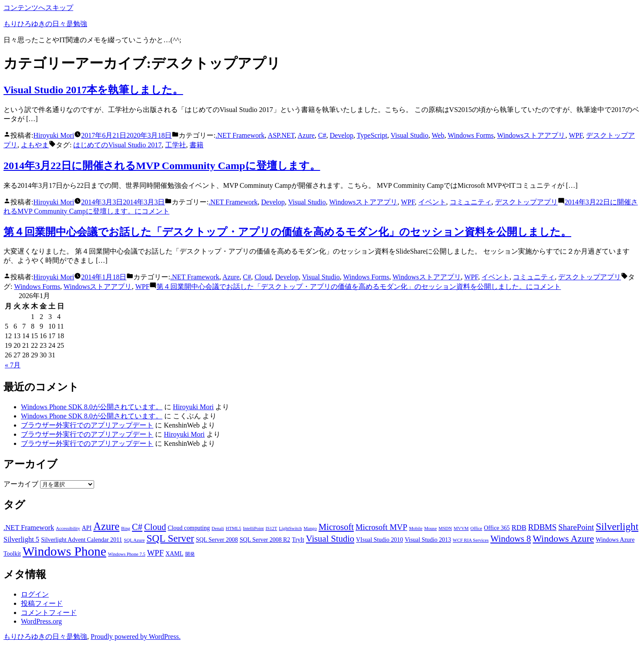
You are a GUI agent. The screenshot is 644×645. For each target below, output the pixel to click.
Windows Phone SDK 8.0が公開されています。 (92, 407)
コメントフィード (49, 613)
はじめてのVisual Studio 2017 (117, 145)
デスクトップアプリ (526, 202)
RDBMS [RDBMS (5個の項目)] (542, 527)
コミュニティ (471, 202)
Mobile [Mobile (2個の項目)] (416, 528)
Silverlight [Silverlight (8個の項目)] (617, 526)
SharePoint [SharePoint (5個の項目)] (576, 527)
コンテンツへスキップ (38, 8)
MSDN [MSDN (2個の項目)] (445, 528)
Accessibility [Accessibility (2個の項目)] (68, 528)
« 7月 (13, 365)
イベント (432, 202)
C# (322, 135)
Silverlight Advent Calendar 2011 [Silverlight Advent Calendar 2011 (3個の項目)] (81, 540)
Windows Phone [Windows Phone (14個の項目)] (64, 551)
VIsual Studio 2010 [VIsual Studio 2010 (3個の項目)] (380, 540)
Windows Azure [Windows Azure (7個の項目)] (564, 539)
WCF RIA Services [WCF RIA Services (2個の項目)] (471, 540)
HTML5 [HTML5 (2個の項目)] (234, 528)
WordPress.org (41, 621)
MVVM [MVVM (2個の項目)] (461, 528)
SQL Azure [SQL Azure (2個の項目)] (134, 540)
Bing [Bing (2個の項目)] (126, 528)
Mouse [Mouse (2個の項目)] (430, 528)
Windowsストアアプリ (531, 135)
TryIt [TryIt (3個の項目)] (298, 540)
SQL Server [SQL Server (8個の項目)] (170, 538)
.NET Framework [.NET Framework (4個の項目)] (29, 528)
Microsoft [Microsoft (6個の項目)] (336, 527)
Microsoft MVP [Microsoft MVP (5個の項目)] (381, 527)
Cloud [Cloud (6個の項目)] (155, 527)
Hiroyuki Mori (54, 135)
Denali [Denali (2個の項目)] (218, 528)
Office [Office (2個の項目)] (476, 528)
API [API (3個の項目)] (87, 528)
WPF (576, 135)
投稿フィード (42, 603)
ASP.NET (281, 135)
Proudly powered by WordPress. (136, 637)
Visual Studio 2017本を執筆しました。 (93, 90)
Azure (306, 135)
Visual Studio (409, 135)
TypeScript (372, 135)
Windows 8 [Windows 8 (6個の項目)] (510, 539)
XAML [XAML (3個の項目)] (175, 554)
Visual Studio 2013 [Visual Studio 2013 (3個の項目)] (428, 540)
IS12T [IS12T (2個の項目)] (271, 528)
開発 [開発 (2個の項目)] (190, 554)
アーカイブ (21, 484)
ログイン (35, 594)
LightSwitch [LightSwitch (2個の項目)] (290, 528)
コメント (359, 287)
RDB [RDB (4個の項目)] (519, 528)
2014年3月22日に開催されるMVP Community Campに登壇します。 (162, 166)
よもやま (35, 145)
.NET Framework (240, 135)
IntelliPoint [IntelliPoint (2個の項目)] (254, 528)
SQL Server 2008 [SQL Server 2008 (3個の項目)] (217, 540)
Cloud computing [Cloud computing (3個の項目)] (189, 528)
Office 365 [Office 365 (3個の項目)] (497, 528)
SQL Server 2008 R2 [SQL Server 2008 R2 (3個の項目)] (265, 540)
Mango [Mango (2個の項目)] (310, 528)
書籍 (197, 145)
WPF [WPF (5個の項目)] (155, 553)
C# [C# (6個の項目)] (137, 527)
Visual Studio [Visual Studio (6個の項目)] (330, 539)
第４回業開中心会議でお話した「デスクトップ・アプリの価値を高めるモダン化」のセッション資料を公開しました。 (287, 232)
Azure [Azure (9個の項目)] (106, 526)
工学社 (176, 145)
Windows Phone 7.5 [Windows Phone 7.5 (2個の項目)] (127, 554)
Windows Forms (471, 135)
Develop (342, 135)
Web (438, 135)
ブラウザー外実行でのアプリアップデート (87, 425)
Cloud (263, 277)
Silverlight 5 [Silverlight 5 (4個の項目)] (21, 539)
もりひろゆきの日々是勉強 (45, 24)
